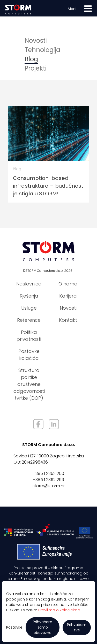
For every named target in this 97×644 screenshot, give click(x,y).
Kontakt (68, 320)
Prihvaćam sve (77, 627)
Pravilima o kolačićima (59, 610)
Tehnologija (42, 50)
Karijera (68, 296)
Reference (29, 320)
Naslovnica (29, 284)
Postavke (14, 627)
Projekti (36, 68)
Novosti (36, 41)
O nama (68, 284)
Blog (31, 59)
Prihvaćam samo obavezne (43, 627)
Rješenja (29, 296)
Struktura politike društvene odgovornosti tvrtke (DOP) (29, 384)
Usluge (29, 308)
